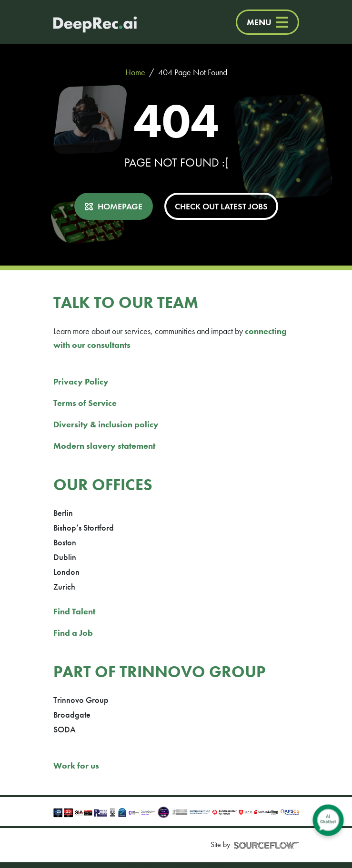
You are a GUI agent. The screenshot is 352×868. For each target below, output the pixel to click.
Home (135, 72)
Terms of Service (85, 403)
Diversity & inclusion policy (106, 424)
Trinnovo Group (81, 700)
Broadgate (72, 715)
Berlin (63, 513)
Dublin (65, 557)
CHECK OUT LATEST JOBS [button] (221, 206)
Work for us (76, 765)
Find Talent (74, 611)
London (66, 572)
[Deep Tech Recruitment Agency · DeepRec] (85, 22)
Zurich (64, 587)
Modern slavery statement (104, 446)
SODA (65, 729)
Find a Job (73, 633)
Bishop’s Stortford (84, 528)
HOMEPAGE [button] (120, 206)
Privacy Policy (81, 381)
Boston (65, 542)
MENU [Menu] (267, 22)
